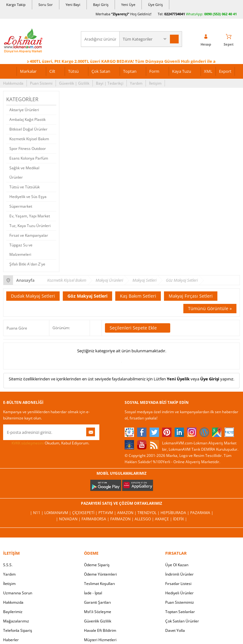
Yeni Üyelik (178, 379)
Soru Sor (46, 5)
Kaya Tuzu (182, 71)
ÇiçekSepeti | (85, 513)
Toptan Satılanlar (180, 612)
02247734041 (175, 14)
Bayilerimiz (13, 612)
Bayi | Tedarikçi (110, 83)
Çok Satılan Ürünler (182, 621)
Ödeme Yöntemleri (100, 574)
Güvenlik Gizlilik (98, 621)
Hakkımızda (13, 83)
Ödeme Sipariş (97, 565)
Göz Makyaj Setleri (87, 296)
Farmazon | (122, 519)
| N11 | (37, 513)
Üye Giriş (155, 5)
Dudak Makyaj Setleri (33, 296)
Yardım (136, 83)
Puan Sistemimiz (180, 602)
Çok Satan (101, 71)
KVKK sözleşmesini (28, 443)
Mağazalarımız (16, 621)
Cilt (52, 71)
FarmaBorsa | (96, 519)
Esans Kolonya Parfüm (29, 158)
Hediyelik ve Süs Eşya (28, 197)
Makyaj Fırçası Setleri (191, 296)
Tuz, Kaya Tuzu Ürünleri (30, 226)
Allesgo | (145, 519)
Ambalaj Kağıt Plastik (27, 119)
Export (225, 71)
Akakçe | (164, 519)
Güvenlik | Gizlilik (74, 83)
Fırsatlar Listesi (178, 584)
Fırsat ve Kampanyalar (29, 235)
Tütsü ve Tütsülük (25, 187)
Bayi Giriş (101, 5)
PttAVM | (108, 513)
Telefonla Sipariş (18, 630)
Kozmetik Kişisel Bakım (29, 139)
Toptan (130, 71)
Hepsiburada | (175, 513)
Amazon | (127, 513)
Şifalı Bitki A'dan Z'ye (27, 264)
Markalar (28, 71)
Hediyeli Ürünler (179, 593)
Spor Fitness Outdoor (28, 149)
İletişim (155, 83)
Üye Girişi (210, 379)
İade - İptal (93, 593)
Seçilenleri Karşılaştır (96, 328)
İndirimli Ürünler (179, 574)
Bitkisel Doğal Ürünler (28, 129)
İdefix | (180, 519)
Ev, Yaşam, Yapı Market (30, 216)
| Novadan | (69, 519)
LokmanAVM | (58, 513)
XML (208, 71)
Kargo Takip (16, 5)
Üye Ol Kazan (177, 565)
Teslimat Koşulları (99, 584)
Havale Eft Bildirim (100, 630)
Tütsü (73, 71)
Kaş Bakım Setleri (138, 296)
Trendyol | (149, 513)
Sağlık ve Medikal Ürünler (24, 173)
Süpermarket (21, 206)
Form (154, 71)
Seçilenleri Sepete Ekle (138, 328)
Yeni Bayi (73, 5)
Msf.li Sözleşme (98, 612)
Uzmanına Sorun (18, 593)
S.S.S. (8, 565)
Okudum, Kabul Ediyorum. (46, 443)
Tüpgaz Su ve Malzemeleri (21, 250)
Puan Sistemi (41, 83)
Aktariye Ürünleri (24, 110)
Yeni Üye (128, 5)
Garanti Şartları (97, 602)
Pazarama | (202, 513)
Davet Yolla (175, 630)
